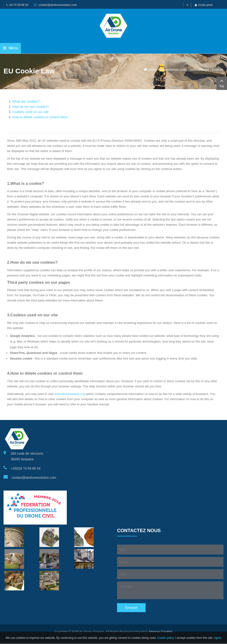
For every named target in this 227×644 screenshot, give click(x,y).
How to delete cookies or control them (40, 117)
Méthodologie (199, 70)
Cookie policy (165, 638)
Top (222, 83)
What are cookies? (26, 102)
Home (153, 70)
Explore (218, 70)
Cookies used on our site (30, 112)
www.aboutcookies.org (70, 394)
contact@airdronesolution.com (58, 5)
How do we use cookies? (31, 107)
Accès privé (204, 5)
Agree (218, 638)
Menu (11, 48)
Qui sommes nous (173, 70)
